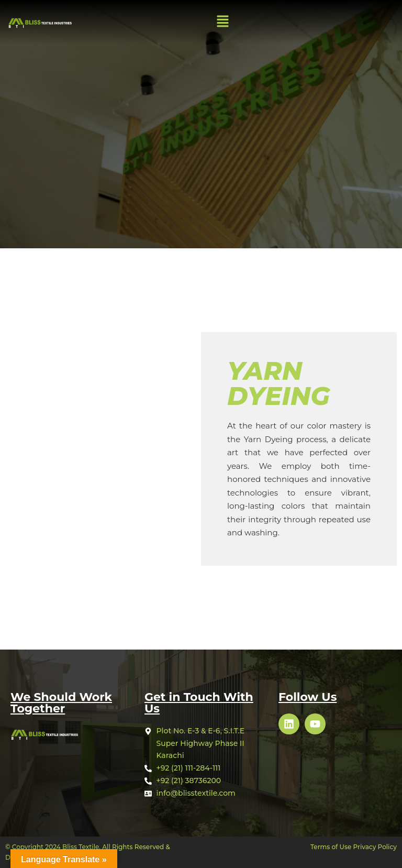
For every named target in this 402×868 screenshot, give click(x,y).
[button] (223, 22)
